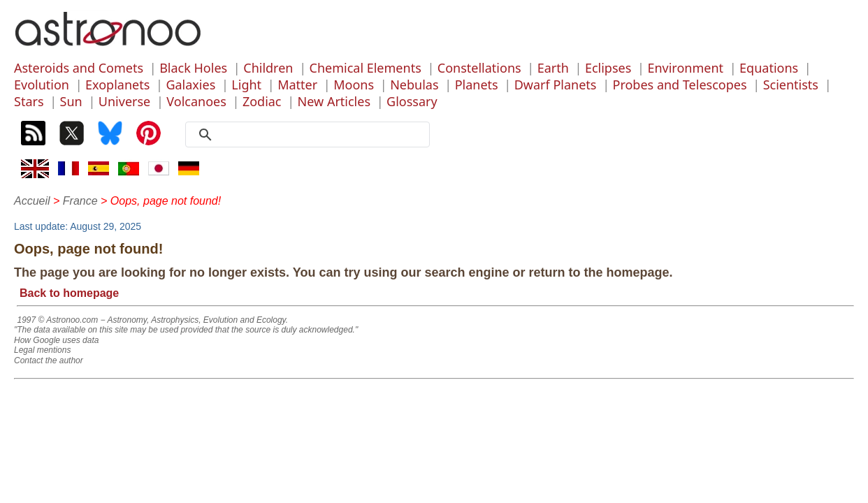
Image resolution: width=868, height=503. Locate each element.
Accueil (32, 201)
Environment (685, 68)
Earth (553, 68)
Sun (71, 101)
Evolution (42, 85)
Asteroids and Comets (79, 68)
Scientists (791, 85)
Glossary (412, 101)
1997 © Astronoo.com (57, 320)
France (80, 201)
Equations (769, 68)
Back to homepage (69, 293)
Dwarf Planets (556, 85)
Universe (124, 101)
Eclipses (608, 68)
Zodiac (262, 101)
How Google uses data (56, 340)
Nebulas (414, 85)
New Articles (334, 101)
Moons (354, 85)
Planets (477, 85)
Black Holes (193, 68)
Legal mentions (42, 350)
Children (268, 68)
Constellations (479, 68)
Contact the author (49, 360)
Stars (29, 101)
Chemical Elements (366, 68)
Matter (297, 85)
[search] (312, 135)
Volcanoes (196, 101)
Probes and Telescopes (680, 85)
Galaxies (190, 85)
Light (246, 85)
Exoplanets (117, 85)
